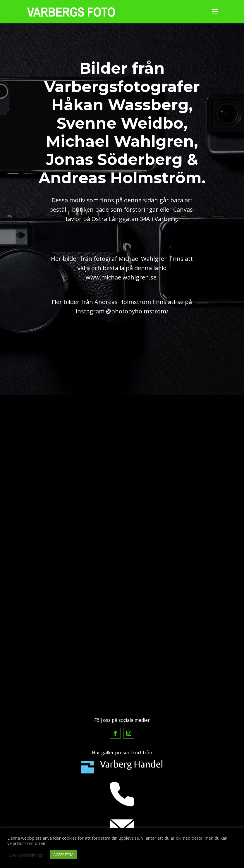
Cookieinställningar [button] (27, 855)
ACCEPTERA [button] (63, 855)
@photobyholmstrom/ (137, 311)
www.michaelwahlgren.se (121, 277)
